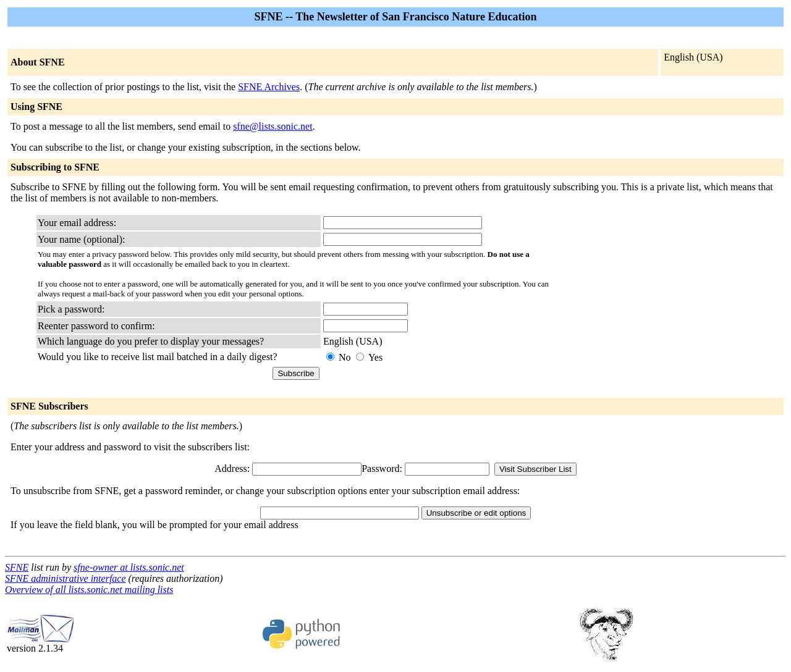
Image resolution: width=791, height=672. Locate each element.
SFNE (17, 567)
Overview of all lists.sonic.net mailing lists (89, 590)
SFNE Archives (269, 87)
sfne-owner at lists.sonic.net (129, 567)
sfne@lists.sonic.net (273, 126)
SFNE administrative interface (66, 578)
